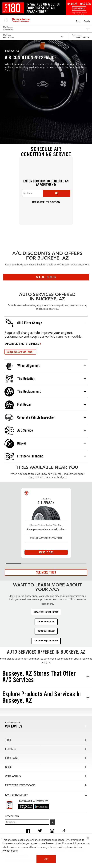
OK (46, 859)
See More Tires (46, 572)
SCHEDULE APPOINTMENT (20, 352)
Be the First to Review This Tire (46, 525)
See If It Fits (46, 552)
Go (57, 193)
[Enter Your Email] (27, 822)
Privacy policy (10, 851)
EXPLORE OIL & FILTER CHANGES (22, 344)
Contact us (14, 726)
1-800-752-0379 (82, 38)
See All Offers (46, 277)
